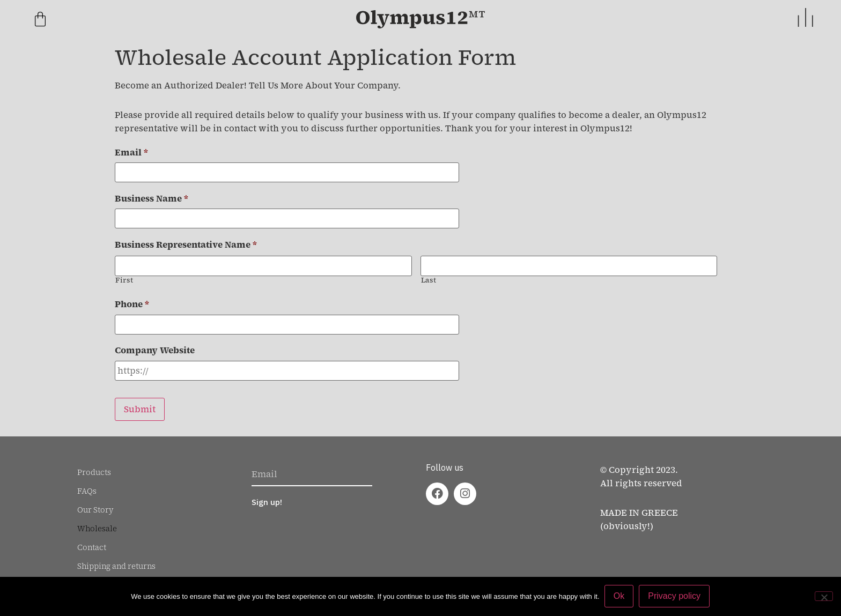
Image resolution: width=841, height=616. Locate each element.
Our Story (95, 504)
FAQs (87, 486)
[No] (824, 596)
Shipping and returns (116, 561)
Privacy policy (675, 596)
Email (131, 153)
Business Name (152, 198)
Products (94, 467)
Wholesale (97, 523)
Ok (619, 596)
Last (429, 278)
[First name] (263, 264)
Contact (92, 542)
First (124, 278)
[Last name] (569, 264)
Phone (132, 303)
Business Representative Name (186, 244)
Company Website (155, 348)
